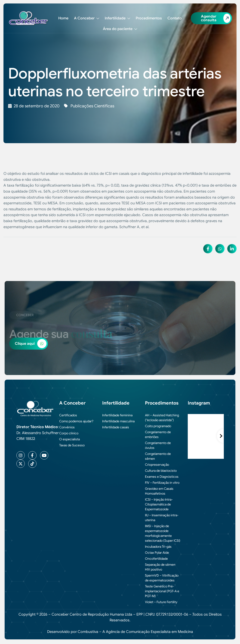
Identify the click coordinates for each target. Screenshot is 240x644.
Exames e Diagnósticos (162, 477)
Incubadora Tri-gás (158, 547)
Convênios (67, 427)
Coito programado (158, 426)
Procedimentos (149, 18)
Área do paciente (120, 29)
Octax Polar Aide (157, 553)
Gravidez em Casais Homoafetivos (159, 491)
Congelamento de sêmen (158, 456)
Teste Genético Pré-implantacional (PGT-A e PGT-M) (162, 591)
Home (63, 18)
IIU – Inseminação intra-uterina (162, 518)
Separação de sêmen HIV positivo (160, 567)
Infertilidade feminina (117, 415)
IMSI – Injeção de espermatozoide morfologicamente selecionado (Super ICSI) (163, 533)
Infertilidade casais (116, 427)
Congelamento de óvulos (158, 445)
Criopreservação (157, 465)
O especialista (69, 439)
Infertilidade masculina (118, 421)
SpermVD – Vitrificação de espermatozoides (162, 578)
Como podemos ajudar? (76, 421)
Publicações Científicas (92, 106)
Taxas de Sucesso (72, 445)
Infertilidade (117, 18)
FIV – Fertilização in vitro (162, 483)
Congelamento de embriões (158, 434)
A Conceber (87, 18)
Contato (175, 18)
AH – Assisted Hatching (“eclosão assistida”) (162, 418)
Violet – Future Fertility (161, 602)
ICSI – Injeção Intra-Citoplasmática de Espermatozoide (159, 504)
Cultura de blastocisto (161, 471)
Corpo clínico (69, 433)
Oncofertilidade (156, 559)
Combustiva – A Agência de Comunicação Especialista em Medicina (135, 632)
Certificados (68, 415)
